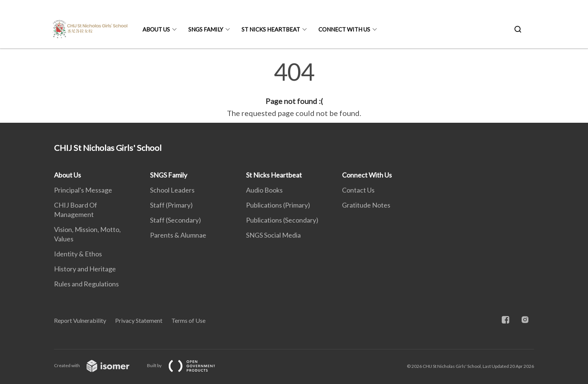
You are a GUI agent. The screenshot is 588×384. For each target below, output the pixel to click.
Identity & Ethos (78, 254)
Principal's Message (83, 190)
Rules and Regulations (86, 284)
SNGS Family (206, 29)
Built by (187, 365)
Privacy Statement (139, 320)
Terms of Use (188, 320)
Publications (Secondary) (282, 220)
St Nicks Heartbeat (271, 29)
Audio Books (264, 190)
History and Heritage (85, 269)
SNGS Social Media (273, 235)
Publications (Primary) (278, 205)
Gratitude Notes (366, 205)
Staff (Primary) (171, 205)
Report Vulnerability (80, 320)
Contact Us (358, 190)
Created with (98, 365)
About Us (156, 29)
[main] (294, 89)
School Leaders (172, 190)
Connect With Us (344, 29)
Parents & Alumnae (178, 235)
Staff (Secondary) (175, 220)
